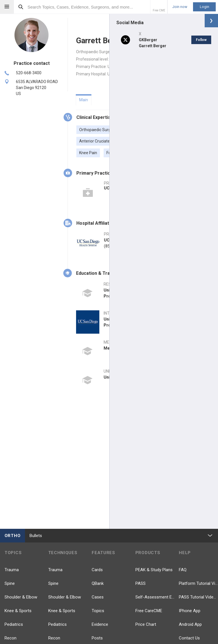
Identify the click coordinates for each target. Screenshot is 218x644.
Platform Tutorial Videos (198, 583)
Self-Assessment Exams (155, 597)
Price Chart (146, 624)
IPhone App (190, 611)
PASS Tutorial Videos (198, 597)
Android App (190, 624)
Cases (98, 597)
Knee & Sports (18, 611)
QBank (98, 583)
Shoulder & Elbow (21, 597)
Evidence (100, 624)
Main (84, 100)
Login (205, 7)
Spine (10, 583)
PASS (141, 583)
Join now (180, 7)
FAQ (183, 570)
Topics (98, 611)
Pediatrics (14, 624)
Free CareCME (149, 611)
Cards (97, 570)
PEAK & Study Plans (154, 570)
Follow (201, 40)
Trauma (12, 570)
